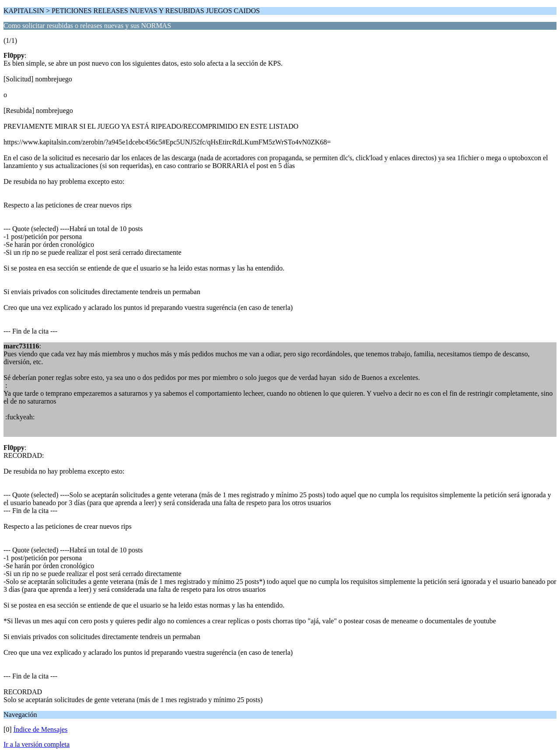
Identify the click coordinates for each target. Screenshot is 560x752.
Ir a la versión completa (37, 744)
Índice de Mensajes (41, 729)
